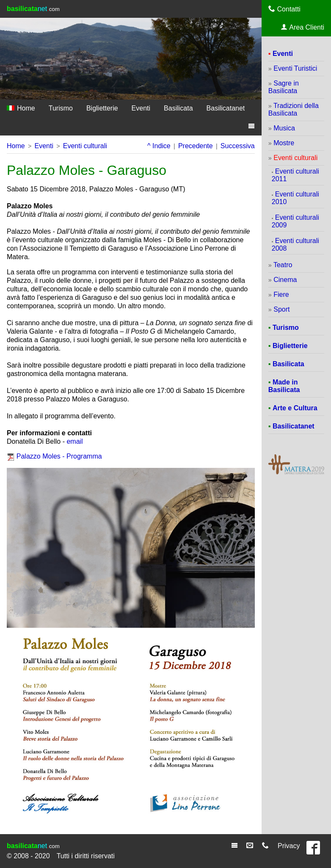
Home (21, 108)
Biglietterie (102, 108)
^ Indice (159, 146)
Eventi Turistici (295, 68)
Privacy (289, 846)
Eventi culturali (85, 146)
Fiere (281, 294)
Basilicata (178, 108)
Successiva (238, 146)
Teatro (283, 265)
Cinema (285, 280)
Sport (281, 309)
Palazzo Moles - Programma (59, 456)
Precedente (196, 146)
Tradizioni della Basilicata (294, 109)
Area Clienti (303, 27)
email (74, 441)
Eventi (141, 108)
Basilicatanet (226, 108)
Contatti (284, 9)
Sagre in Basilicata (284, 87)
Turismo (61, 108)
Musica (284, 128)
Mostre (284, 143)
